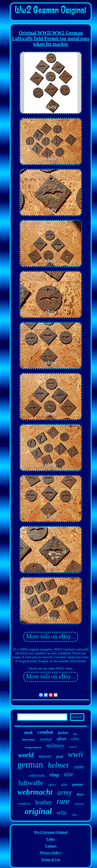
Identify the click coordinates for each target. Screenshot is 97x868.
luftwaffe (31, 783)
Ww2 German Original (51, 832)
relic (62, 813)
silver (61, 739)
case (74, 815)
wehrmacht (35, 792)
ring (54, 775)
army (65, 792)
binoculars (29, 740)
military (55, 746)
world (26, 755)
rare (63, 801)
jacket (63, 733)
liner (80, 794)
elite (75, 739)
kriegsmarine (33, 747)
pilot (64, 785)
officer (52, 785)
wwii (76, 754)
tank (29, 732)
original (38, 811)
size (68, 774)
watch (73, 747)
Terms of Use (51, 860)
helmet (58, 765)
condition (24, 804)
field (60, 757)
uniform (79, 804)
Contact (51, 846)
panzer (78, 784)
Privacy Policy (51, 853)
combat (45, 732)
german (30, 765)
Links (51, 839)
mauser (45, 756)
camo (79, 767)
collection (36, 775)
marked (46, 739)
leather (43, 802)
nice (75, 734)
